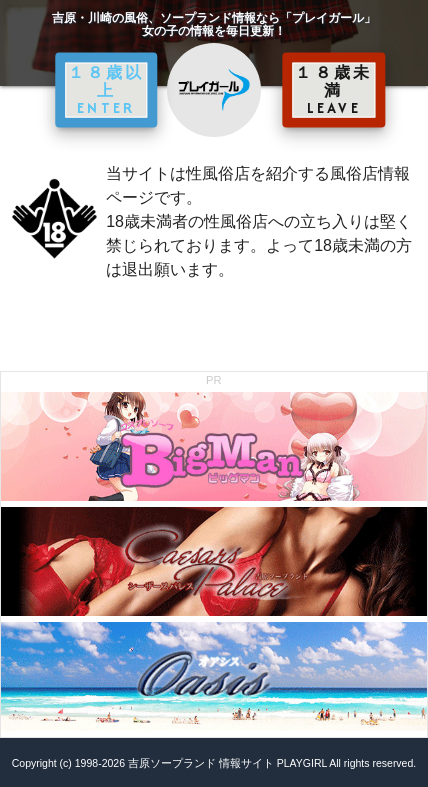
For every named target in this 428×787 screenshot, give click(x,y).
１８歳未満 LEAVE (333, 90)
